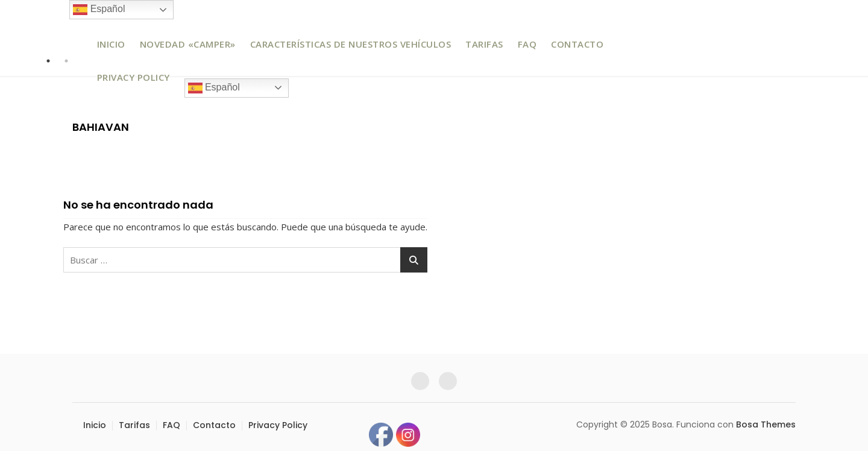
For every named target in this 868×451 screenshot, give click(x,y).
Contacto (577, 44)
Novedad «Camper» (188, 44)
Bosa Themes (766, 424)
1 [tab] (48, 61)
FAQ (527, 44)
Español (214, 88)
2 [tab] (66, 61)
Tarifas (484, 44)
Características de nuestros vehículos (351, 44)
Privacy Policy (134, 77)
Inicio (111, 44)
